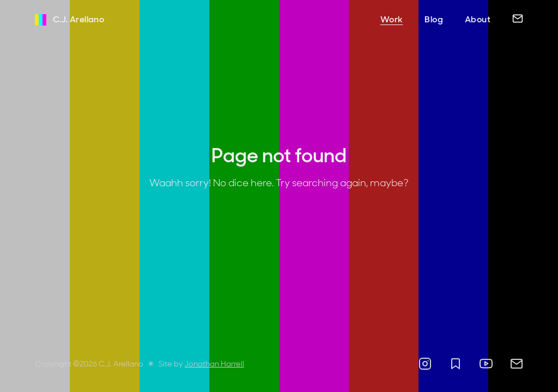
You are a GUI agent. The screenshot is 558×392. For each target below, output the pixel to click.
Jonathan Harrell (214, 364)
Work (392, 19)
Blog (434, 19)
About (478, 19)
